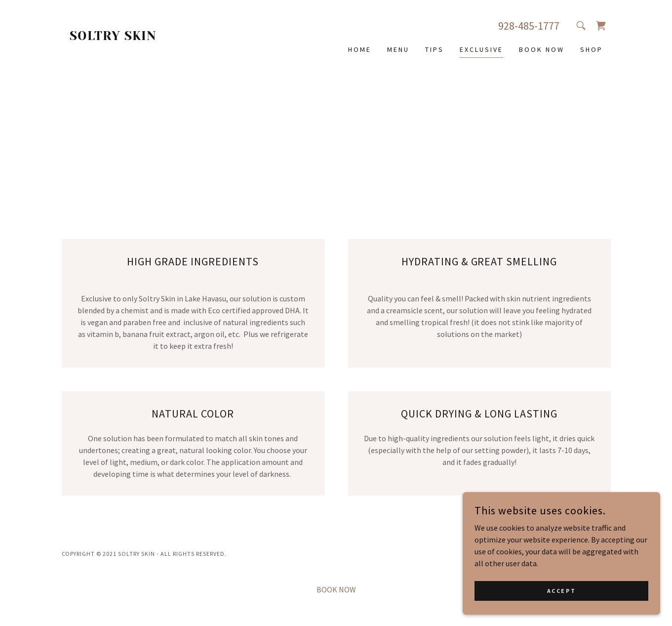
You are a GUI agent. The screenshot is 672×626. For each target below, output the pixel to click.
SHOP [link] (592, 49)
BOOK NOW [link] (542, 49)
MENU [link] (398, 49)
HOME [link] (360, 49)
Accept (561, 611)
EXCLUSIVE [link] (481, 49)
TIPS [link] (435, 49)
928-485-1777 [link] (529, 26)
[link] (130, 37)
